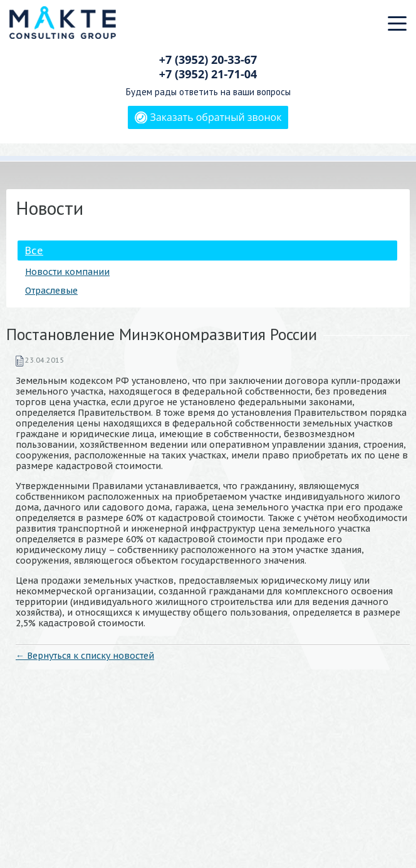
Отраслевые (51, 291)
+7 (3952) (208, 59)
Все (34, 251)
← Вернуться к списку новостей (85, 656)
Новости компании (67, 272)
